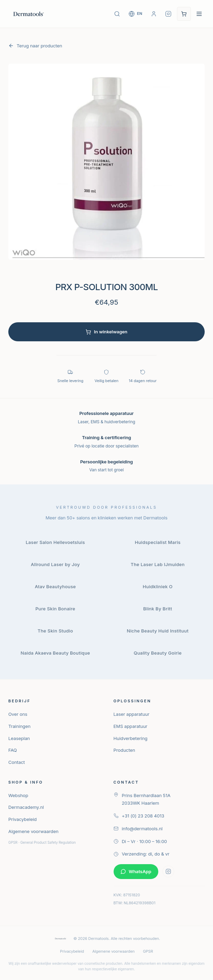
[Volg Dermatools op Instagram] (168, 14)
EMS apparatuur (131, 726)
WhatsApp (136, 871)
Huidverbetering (131, 738)
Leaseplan (19, 738)
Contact (17, 762)
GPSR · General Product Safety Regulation (42, 842)
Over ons (18, 714)
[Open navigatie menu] (199, 14)
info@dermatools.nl (138, 829)
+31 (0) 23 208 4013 (139, 816)
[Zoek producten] (117, 14)
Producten (125, 750)
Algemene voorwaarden (33, 831)
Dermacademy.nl (26, 807)
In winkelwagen (106, 332)
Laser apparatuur (132, 714)
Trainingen (19, 726)
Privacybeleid (23, 819)
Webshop (18, 795)
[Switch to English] (135, 14)
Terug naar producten (35, 46)
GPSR (148, 951)
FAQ (13, 750)
